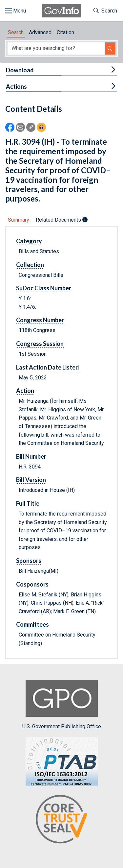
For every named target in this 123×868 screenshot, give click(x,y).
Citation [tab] (65, 32)
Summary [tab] (19, 220)
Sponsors (29, 561)
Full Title (28, 503)
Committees (32, 624)
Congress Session (40, 344)
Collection (30, 265)
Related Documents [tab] (62, 220)
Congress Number (40, 320)
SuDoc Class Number (44, 288)
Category (29, 241)
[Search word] (56, 48)
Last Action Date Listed (48, 367)
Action (25, 391)
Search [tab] (16, 32)
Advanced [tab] (40, 32)
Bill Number (31, 456)
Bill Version (31, 480)
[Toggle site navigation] (16, 11)
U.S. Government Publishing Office (62, 705)
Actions (16, 86)
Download (20, 70)
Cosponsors (32, 584)
